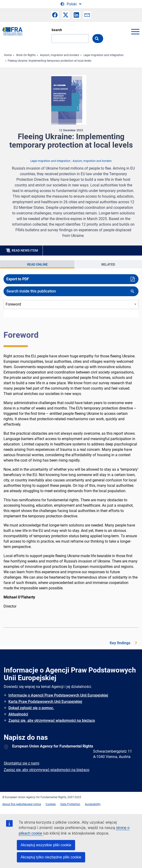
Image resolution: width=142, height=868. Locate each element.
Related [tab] (108, 264)
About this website (14, 804)
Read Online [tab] (37, 264)
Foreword (21, 335)
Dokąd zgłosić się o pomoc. (31, 708)
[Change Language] (71, 4)
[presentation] (37, 264)
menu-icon (135, 32)
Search (57, 30)
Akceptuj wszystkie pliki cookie (46, 845)
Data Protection (70, 804)
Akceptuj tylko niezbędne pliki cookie (51, 857)
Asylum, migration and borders (60, 55)
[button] (55, 15)
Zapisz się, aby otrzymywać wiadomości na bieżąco (52, 720)
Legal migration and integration (104, 55)
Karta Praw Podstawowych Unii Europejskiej (45, 702)
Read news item (25, 250)
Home (8, 55)
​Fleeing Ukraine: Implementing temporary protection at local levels (49, 61)
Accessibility (93, 804)
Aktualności (18, 714)
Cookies (51, 804)
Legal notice (33, 804)
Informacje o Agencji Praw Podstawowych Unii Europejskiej (58, 695)
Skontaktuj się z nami (22, 763)
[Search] (70, 39)
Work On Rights (26, 55)
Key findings (120, 643)
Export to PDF (18, 279)
